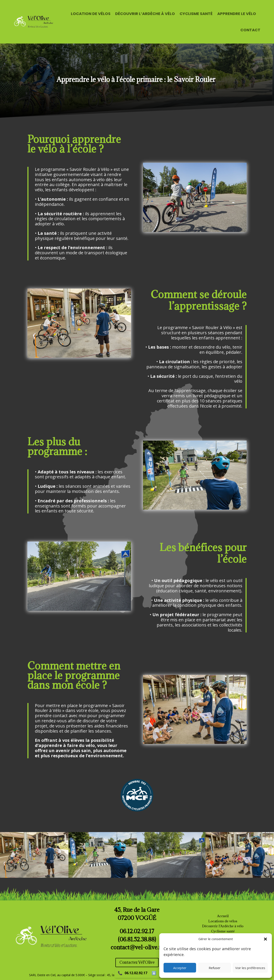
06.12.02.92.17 (136, 973)
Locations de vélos (223, 921)
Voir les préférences (250, 968)
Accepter (180, 968)
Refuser (215, 968)
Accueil (223, 916)
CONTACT (250, 30)
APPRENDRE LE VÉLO (237, 14)
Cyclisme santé (223, 931)
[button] (265, 939)
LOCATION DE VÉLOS (91, 14)
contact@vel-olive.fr (137, 947)
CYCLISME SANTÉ (196, 14)
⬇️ (154, 973)
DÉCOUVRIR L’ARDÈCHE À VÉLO (145, 14)
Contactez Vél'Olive (137, 962)
